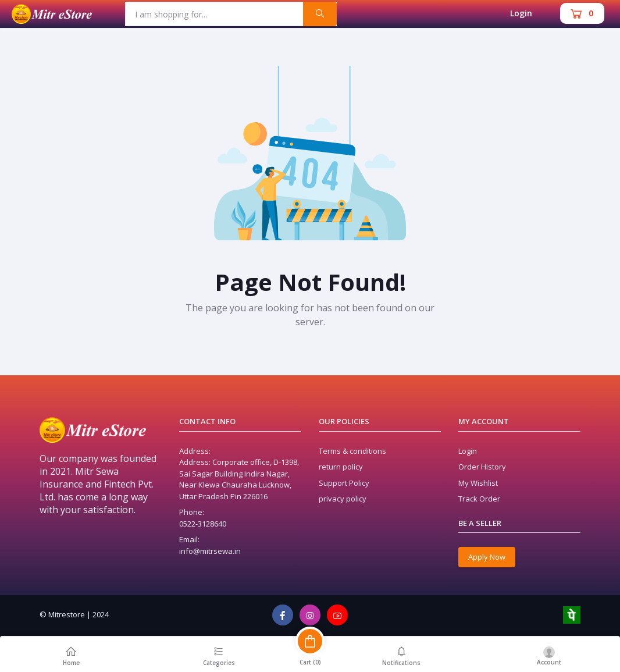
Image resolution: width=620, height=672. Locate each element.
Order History (482, 467)
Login (521, 13)
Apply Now (487, 557)
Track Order (479, 499)
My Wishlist (478, 483)
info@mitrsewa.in (210, 551)
